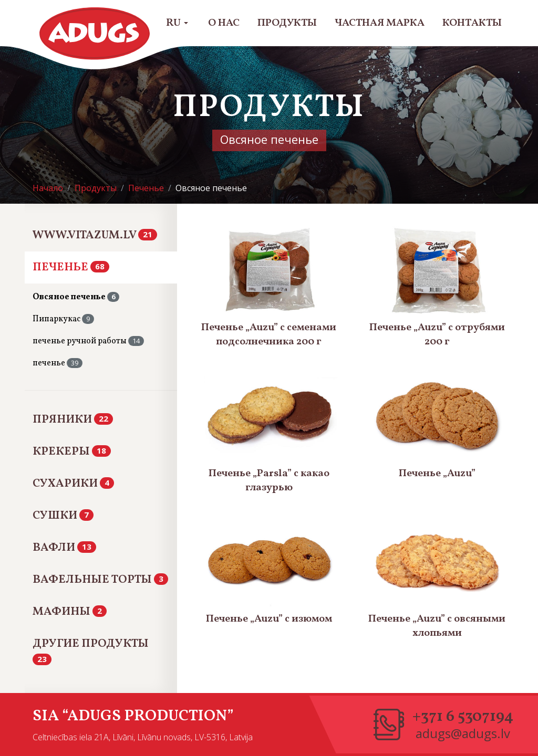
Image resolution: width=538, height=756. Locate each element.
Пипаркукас (63, 319)
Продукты (287, 23)
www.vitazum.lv (95, 235)
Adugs (95, 34)
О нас (224, 23)
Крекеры (72, 452)
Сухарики (73, 484)
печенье (58, 363)
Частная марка (380, 23)
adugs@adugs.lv (463, 733)
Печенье (71, 267)
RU (177, 23)
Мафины (70, 612)
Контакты (472, 23)
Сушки (63, 516)
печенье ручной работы (88, 341)
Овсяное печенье (76, 297)
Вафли (64, 548)
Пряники (73, 420)
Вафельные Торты (100, 580)
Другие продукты (91, 650)
